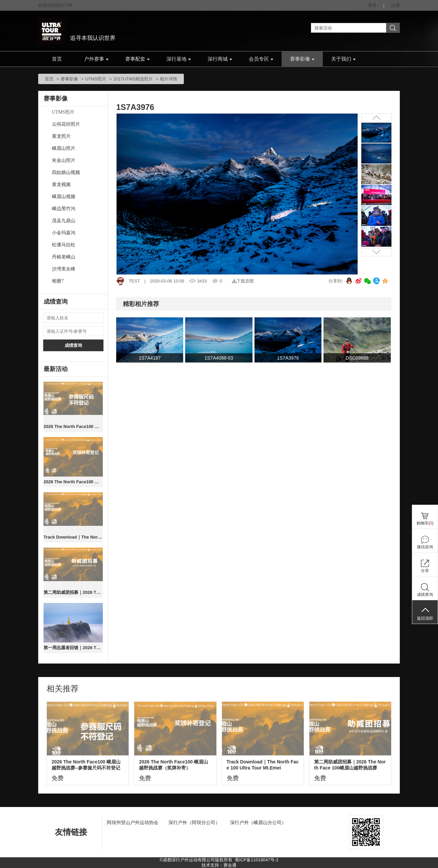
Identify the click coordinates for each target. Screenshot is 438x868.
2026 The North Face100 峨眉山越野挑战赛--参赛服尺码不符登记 (73, 426)
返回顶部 (425, 618)
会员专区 (261, 59)
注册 (395, 5)
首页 (57, 59)
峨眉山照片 (64, 148)
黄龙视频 (61, 184)
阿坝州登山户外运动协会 (133, 822)
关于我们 (343, 59)
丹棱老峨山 (64, 257)
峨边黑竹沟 (64, 209)
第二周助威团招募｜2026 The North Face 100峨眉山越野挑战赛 (73, 592)
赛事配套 (137, 59)
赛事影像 (302, 59)
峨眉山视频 (64, 197)
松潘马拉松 (64, 245)
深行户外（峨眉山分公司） (258, 822)
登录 (372, 5)
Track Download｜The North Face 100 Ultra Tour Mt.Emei (73, 537)
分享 (425, 571)
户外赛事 (96, 59)
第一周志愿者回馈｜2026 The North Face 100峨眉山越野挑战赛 (73, 648)
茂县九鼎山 (64, 221)
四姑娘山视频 (66, 172)
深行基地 (179, 59)
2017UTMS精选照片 (133, 79)
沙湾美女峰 (64, 269)
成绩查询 (73, 345)
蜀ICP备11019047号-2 (257, 860)
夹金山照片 (64, 160)
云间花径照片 (66, 124)
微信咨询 (425, 547)
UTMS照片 (96, 79)
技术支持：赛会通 (219, 865)
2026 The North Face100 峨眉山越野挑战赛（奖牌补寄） (73, 482)
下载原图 (243, 281)
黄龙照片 (61, 136)
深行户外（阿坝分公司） (194, 822)
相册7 (58, 281)
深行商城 (220, 59)
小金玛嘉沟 (64, 233)
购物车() (425, 523)
